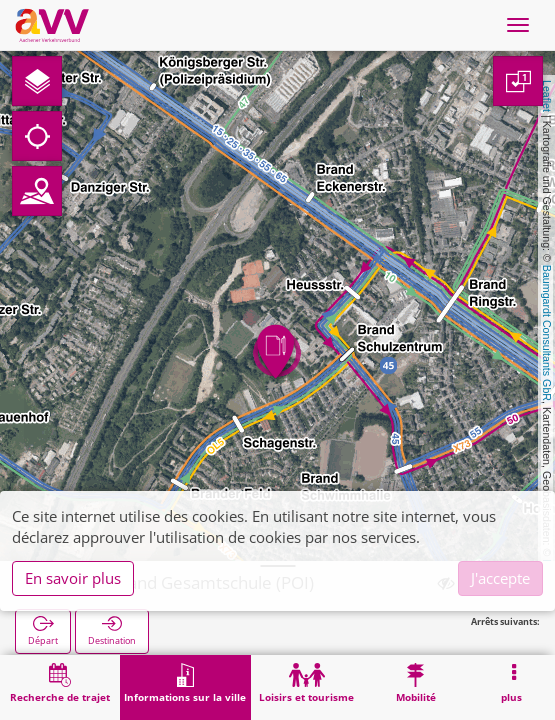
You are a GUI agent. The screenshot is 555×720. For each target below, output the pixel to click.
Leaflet (547, 96)
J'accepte (500, 578)
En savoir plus (73, 578)
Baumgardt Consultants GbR (547, 333)
